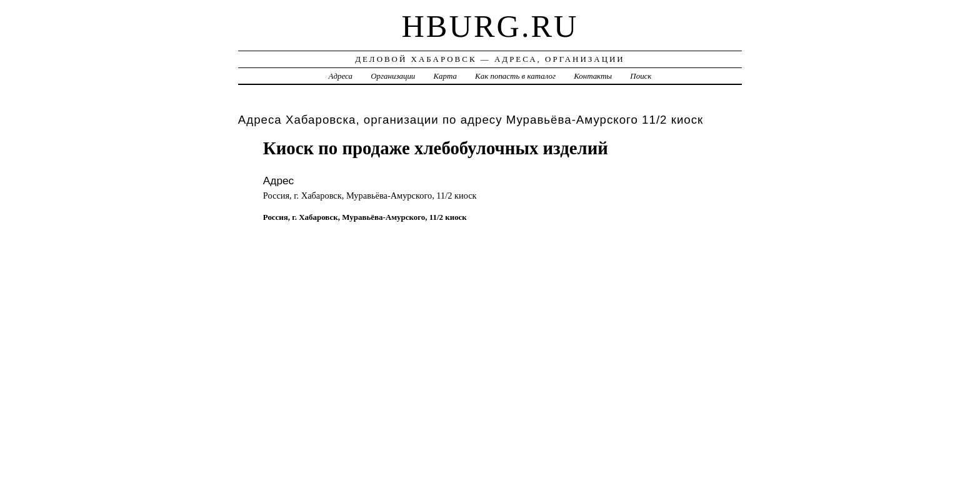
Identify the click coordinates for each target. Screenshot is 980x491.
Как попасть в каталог (515, 76)
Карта (445, 76)
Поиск (641, 76)
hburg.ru (490, 26)
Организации (393, 76)
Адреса (341, 76)
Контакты (593, 76)
